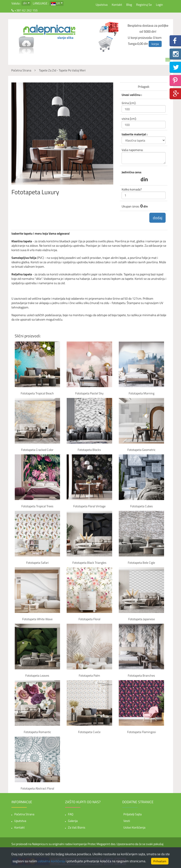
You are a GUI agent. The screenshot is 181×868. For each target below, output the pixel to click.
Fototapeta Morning (142, 393)
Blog (129, 5)
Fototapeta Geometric (141, 450)
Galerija (73, 821)
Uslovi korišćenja (134, 828)
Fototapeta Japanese (142, 619)
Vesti (127, 821)
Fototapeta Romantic (37, 732)
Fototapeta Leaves (37, 676)
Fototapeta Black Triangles (89, 563)
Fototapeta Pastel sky (89, 393)
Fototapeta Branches (141, 676)
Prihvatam (160, 861)
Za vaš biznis (77, 828)
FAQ (71, 814)
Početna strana (24, 814)
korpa (155, 44)
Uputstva (102, 5)
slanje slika (65, 38)
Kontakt (117, 5)
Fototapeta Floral (89, 619)
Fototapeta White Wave (37, 619)
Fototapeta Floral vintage (89, 506)
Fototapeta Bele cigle (141, 563)
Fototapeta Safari (37, 563)
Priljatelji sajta (133, 814)
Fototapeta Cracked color (37, 450)
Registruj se (144, 5)
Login (159, 5)
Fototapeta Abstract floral (37, 789)
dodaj (157, 218)
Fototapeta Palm (89, 676)
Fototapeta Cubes (142, 506)
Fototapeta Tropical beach (37, 393)
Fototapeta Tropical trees (37, 506)
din (25, 3)
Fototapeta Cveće (89, 732)
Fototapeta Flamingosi (142, 732)
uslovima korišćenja (51, 861)
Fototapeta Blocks (89, 450)
